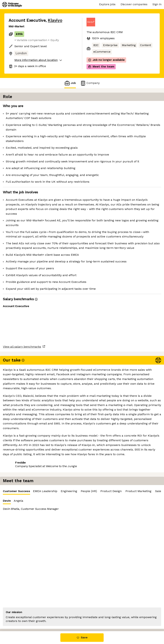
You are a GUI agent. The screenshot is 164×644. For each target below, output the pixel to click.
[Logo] (12, 5)
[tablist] (125, 107)
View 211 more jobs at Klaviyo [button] (54, 476)
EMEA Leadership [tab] (131, 107)
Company (90, 83)
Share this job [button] (19, 476)
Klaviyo (55, 20)
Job (70, 83)
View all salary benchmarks (26, 462)
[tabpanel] (125, 157)
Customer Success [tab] (103, 108)
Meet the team (101, 67)
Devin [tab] (93, 117)
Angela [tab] (105, 117)
